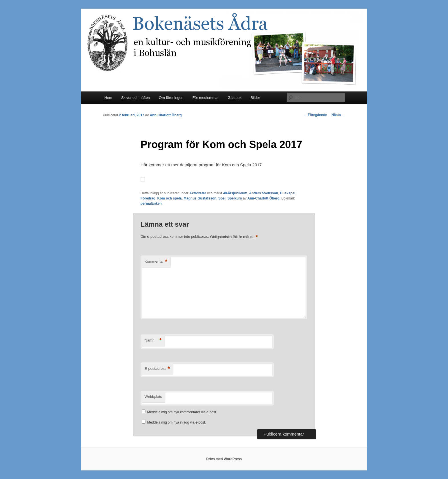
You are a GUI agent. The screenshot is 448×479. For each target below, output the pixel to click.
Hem (108, 98)
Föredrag (148, 198)
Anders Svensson (264, 193)
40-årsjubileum (235, 193)
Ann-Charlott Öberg (166, 115)
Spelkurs (235, 198)
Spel (222, 198)
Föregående (315, 115)
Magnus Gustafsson (200, 198)
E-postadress (157, 369)
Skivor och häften (135, 98)
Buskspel (288, 193)
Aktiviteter (198, 193)
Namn (153, 341)
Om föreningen (171, 98)
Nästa (338, 115)
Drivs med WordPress (224, 459)
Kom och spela (170, 198)
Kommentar (156, 262)
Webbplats (153, 397)
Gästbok (235, 98)
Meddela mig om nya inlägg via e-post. (176, 422)
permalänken (151, 203)
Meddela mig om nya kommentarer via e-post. (182, 412)
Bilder (255, 98)
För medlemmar (206, 98)
